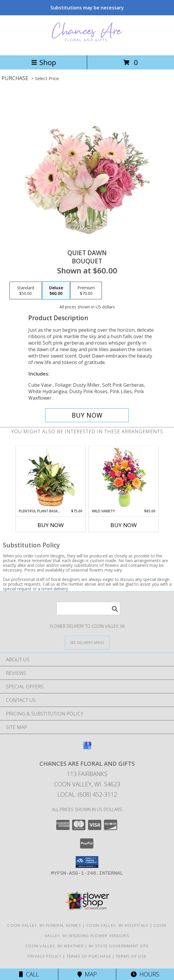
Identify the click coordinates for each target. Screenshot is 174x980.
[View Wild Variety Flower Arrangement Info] (124, 477)
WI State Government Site (119, 946)
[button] (87, 862)
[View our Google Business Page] (87, 748)
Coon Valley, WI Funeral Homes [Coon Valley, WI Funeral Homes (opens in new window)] (44, 925)
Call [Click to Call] (29, 974)
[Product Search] (88, 608)
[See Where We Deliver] (87, 642)
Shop (44, 62)
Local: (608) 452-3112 (87, 794)
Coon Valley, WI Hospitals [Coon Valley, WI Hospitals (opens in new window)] (117, 925)
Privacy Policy (45, 956)
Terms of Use (131, 956)
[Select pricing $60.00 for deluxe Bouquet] (56, 290)
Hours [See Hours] (145, 974)
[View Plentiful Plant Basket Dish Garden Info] (50, 478)
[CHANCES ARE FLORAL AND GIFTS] (87, 47)
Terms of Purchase (89, 956)
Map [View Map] (87, 974)
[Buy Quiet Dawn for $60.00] (87, 415)
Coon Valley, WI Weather (54, 946)
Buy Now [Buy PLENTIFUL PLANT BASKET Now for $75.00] (51, 525)
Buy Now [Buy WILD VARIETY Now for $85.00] (124, 525)
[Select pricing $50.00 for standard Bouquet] (26, 290)
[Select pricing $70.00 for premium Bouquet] (86, 290)
